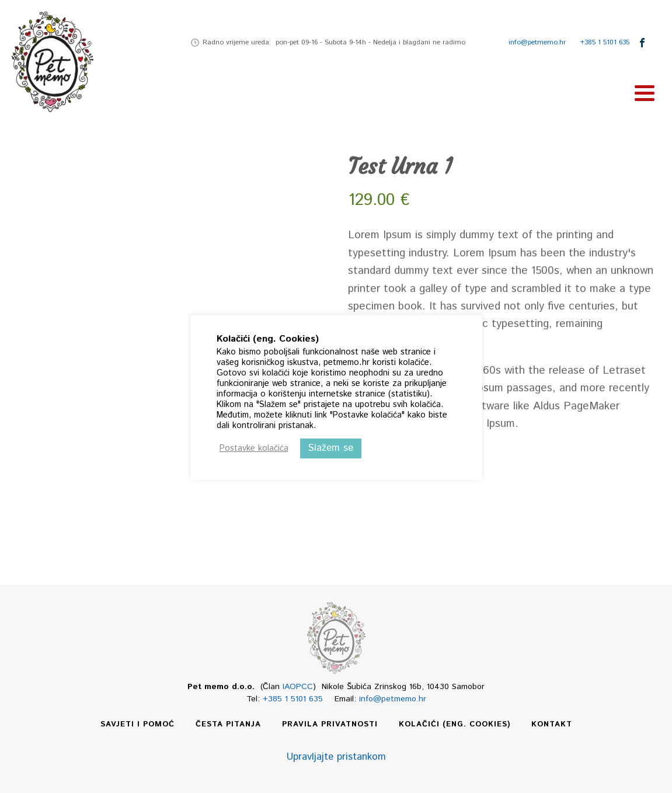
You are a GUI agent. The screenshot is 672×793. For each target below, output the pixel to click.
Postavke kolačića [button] (254, 448)
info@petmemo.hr (537, 42)
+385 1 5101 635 (605, 42)
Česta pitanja (228, 724)
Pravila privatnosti (330, 724)
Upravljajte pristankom (336, 757)
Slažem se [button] (331, 448)
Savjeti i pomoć (137, 724)
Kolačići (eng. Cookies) (455, 724)
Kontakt (552, 724)
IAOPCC (298, 687)
